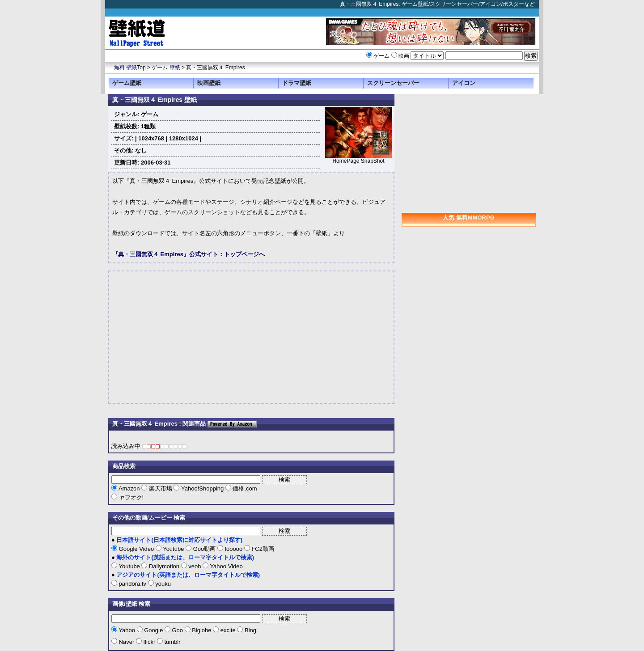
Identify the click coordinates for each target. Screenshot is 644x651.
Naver (127, 642)
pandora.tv (133, 584)
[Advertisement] (187, 337)
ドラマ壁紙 (297, 83)
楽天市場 (160, 488)
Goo (178, 630)
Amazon (129, 488)
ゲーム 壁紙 (166, 68)
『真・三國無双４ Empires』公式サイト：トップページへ (189, 254)
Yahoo (127, 630)
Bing (250, 630)
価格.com (244, 488)
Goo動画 (204, 549)
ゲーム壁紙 (127, 83)
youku (162, 584)
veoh (195, 566)
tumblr (172, 642)
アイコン (464, 83)
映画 (404, 56)
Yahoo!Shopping (202, 488)
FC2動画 (262, 549)
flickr (149, 642)
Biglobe (202, 630)
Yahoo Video (226, 566)
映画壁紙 (209, 83)
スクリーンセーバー (393, 83)
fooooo (234, 549)
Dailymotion (164, 566)
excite (228, 630)
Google (154, 630)
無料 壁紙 (125, 68)
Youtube (174, 549)
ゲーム (381, 56)
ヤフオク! (130, 497)
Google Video (136, 549)
